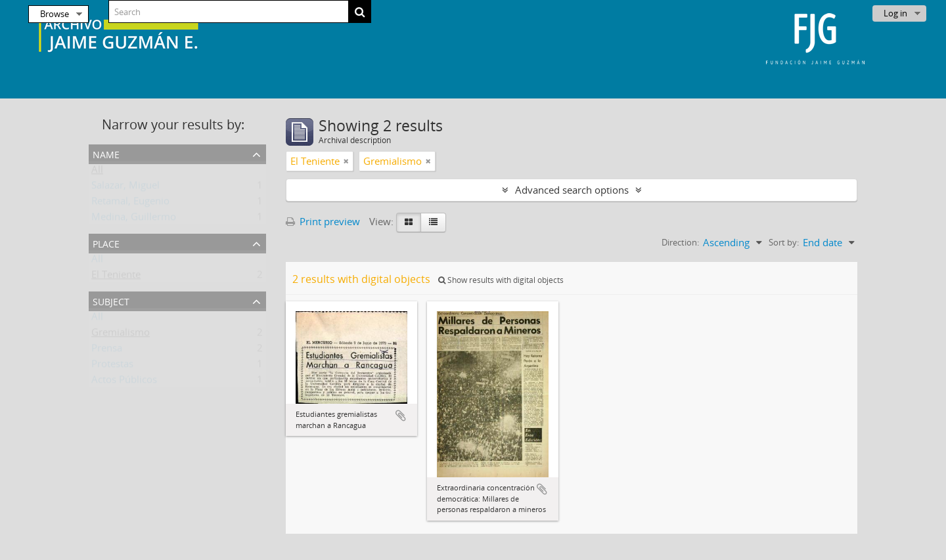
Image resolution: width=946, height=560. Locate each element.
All (97, 172)
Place (106, 243)
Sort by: (784, 242)
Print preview (323, 221)
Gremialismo (121, 335)
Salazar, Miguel (125, 188)
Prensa (107, 351)
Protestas (112, 366)
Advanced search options (572, 190)
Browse (55, 14)
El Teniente (116, 277)
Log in (895, 13)
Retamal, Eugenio (130, 204)
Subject (111, 300)
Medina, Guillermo (134, 219)
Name (106, 153)
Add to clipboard (401, 416)
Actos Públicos (124, 382)
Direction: (680, 242)
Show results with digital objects (501, 280)
